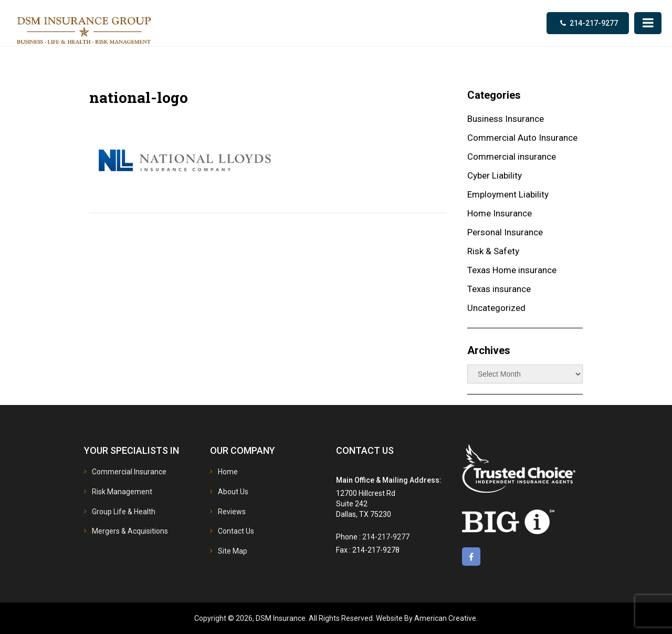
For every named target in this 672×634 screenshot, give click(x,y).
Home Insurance (500, 213)
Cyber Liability (495, 175)
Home (228, 472)
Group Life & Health (124, 512)
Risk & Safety (493, 251)
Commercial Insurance (129, 472)
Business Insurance (506, 119)
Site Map (233, 551)
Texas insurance (499, 289)
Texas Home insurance (512, 270)
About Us (233, 492)
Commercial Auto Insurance (522, 138)
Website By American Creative (426, 618)
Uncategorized (496, 308)
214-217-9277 (594, 23)
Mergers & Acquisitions (130, 531)
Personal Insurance (505, 232)
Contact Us (236, 531)
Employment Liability (508, 194)
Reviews (232, 512)
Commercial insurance (512, 157)
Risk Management (122, 492)
